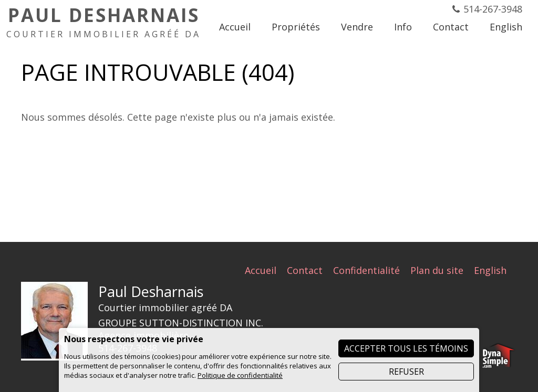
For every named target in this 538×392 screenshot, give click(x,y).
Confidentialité (366, 270)
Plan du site (437, 270)
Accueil (261, 270)
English (490, 270)
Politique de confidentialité (240, 375)
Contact (305, 270)
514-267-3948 (493, 9)
